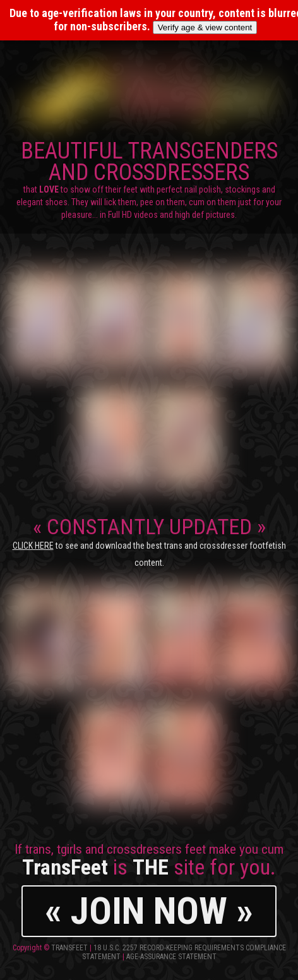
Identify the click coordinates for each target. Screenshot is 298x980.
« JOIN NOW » (149, 911)
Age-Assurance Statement (171, 957)
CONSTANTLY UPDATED (149, 541)
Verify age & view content (205, 27)
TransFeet (69, 948)
